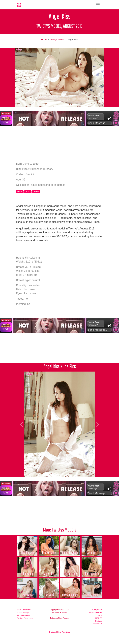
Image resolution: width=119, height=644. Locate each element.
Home (44, 39)
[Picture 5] (57, 473)
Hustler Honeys (23, 613)
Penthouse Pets (23, 615)
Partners (99, 621)
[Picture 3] (45, 473)
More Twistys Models (60, 530)
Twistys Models (57, 39)
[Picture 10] (86, 473)
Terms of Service (95, 613)
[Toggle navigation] (98, 5)
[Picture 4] (51, 473)
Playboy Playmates (25, 618)
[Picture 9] (80, 473)
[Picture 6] (62, 473)
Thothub (52, 632)
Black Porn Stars (24, 610)
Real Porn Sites (64, 632)
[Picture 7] (68, 473)
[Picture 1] (33, 473)
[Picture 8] (74, 473)
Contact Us (98, 624)
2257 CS (99, 618)
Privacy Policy (96, 610)
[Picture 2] (39, 473)
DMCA (100, 615)
